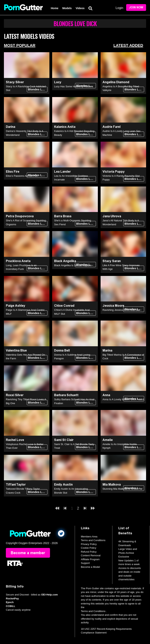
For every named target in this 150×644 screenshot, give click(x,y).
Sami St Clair (64, 440)
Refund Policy (89, 552)
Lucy (58, 82)
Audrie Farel (112, 127)
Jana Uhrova (112, 216)
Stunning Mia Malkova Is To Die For (123, 489)
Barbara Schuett (66, 395)
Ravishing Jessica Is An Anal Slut (121, 310)
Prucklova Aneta (18, 261)
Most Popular (20, 45)
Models (67, 8)
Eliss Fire (13, 172)
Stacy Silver (15, 82)
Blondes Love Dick (38, 89)
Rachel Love (15, 440)
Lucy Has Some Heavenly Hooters (74, 86)
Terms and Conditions (93, 540)
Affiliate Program (90, 559)
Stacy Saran (112, 261)
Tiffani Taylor (16, 485)
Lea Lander (62, 172)
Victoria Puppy (114, 172)
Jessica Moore (113, 306)
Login (119, 8)
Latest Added (128, 45)
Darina (11, 127)
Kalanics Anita (65, 127)
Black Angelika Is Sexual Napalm (73, 265)
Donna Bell (62, 350)
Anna (106, 395)
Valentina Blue (16, 350)
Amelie (108, 440)
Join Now (136, 8)
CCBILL (11, 606)
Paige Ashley (16, 306)
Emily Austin (63, 485)
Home (55, 8)
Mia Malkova (112, 485)
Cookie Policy (89, 548)
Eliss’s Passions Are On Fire (22, 176)
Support (85, 563)
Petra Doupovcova (20, 216)
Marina (107, 350)
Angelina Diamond (116, 82)
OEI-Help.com (50, 595)
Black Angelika (65, 261)
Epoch (10, 602)
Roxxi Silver (15, 395)
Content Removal (91, 555)
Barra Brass (63, 216)
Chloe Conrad (64, 306)
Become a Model (90, 567)
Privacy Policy (89, 544)
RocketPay (12, 599)
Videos (80, 8)
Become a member (28, 553)
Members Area (89, 537)
